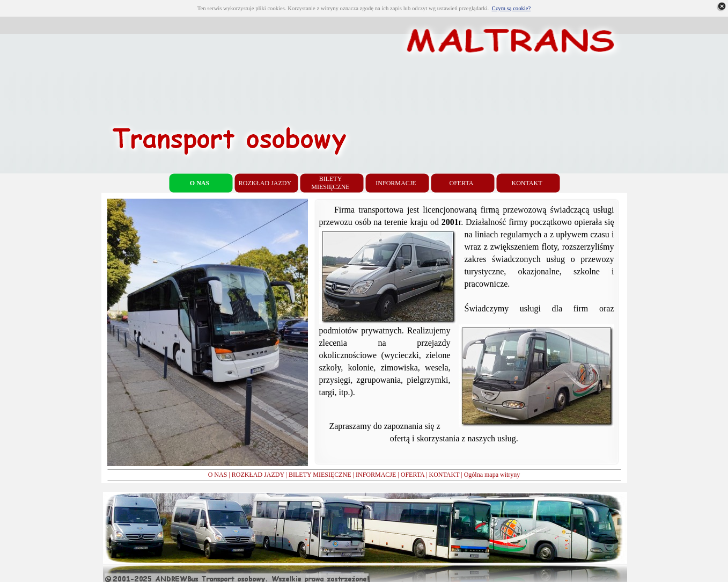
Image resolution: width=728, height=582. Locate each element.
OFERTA (413, 475)
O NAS (218, 475)
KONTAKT (444, 475)
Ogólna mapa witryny (492, 475)
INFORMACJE (376, 475)
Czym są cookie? (511, 8)
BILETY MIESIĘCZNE (320, 475)
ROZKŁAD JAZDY (258, 475)
